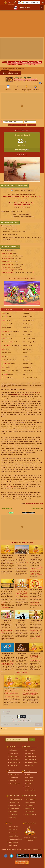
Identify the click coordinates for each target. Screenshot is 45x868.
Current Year (22, 125)
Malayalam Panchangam (16, 839)
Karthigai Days (30, 808)
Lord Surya (37, 392)
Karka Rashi (15, 394)
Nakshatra (28, 787)
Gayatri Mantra (11, 486)
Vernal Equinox (14, 756)
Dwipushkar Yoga (15, 805)
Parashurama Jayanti (31, 79)
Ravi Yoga (13, 818)
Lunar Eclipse (14, 753)
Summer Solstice (15, 759)
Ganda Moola (29, 778)
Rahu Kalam (29, 784)
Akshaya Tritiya (19, 77)
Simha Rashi (24, 394)
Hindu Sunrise (13, 830)
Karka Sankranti (7, 508)
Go (32, 740)
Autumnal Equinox (15, 762)
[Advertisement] (22, 24)
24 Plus (30, 190)
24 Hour (24, 190)
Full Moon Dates (30, 750)
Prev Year (12, 125)
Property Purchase (15, 784)
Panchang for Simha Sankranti (22, 214)
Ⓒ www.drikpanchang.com (31, 839)
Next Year (31, 125)
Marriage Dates (14, 775)
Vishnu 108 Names (19, 79)
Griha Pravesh (14, 778)
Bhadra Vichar (29, 781)
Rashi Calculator (14, 833)
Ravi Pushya (13, 812)
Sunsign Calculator (14, 836)
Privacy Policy (31, 840)
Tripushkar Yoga (14, 808)
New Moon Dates (30, 753)
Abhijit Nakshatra (30, 790)
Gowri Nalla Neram (31, 802)
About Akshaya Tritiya (20, 81)
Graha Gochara (30, 765)
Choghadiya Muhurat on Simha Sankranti (22, 216)
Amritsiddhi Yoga (15, 802)
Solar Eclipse (14, 750)
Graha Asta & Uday (31, 759)
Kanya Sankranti (37, 508)
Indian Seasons (13, 827)
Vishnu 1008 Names (33, 81)
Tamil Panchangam (31, 799)
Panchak (28, 775)
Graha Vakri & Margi (31, 762)
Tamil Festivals (30, 812)
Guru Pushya (14, 815)
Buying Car (13, 781)
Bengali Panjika (13, 842)
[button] (31, 3)
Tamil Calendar (30, 805)
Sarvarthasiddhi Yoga (16, 799)
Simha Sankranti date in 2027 (34, 504)
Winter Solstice (14, 765)
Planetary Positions (31, 756)
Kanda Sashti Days (31, 815)
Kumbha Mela (13, 845)
